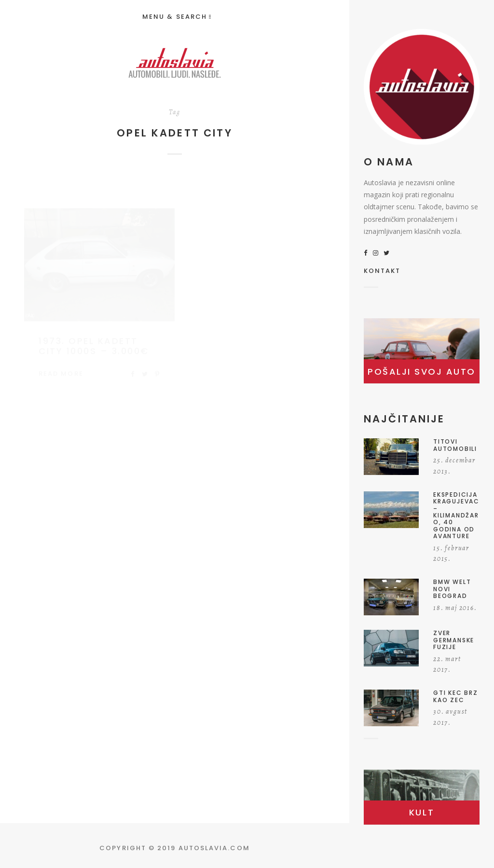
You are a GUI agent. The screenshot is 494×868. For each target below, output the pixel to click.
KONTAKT (382, 271)
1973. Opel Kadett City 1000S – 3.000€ (94, 337)
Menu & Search (177, 17)
